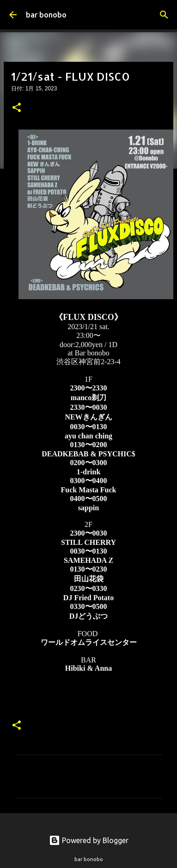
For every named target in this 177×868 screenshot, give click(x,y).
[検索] (164, 15)
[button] (17, 108)
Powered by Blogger (89, 840)
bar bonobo (46, 15)
